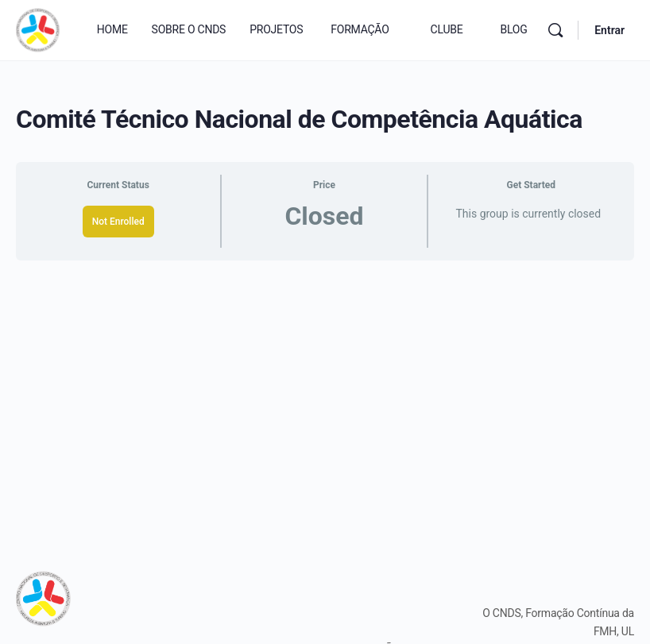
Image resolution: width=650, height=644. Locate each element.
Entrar (609, 30)
